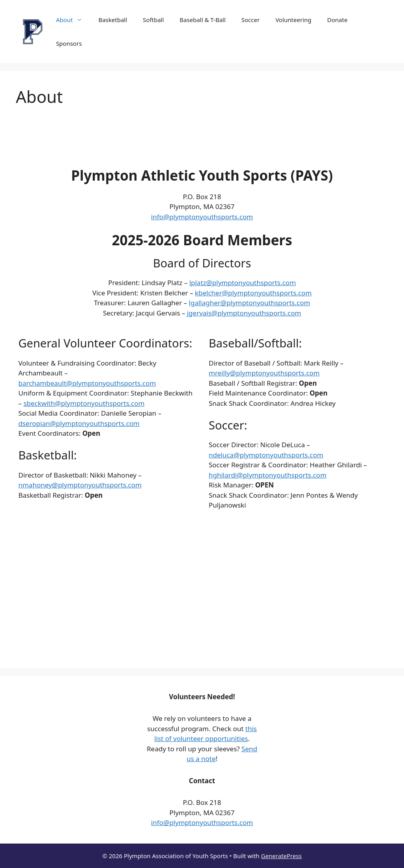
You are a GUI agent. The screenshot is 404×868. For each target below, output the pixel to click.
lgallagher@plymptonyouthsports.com (250, 303)
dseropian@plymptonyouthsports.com (79, 423)
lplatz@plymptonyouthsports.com (243, 283)
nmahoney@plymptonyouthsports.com (80, 485)
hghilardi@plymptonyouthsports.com (268, 475)
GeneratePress (281, 856)
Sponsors (69, 43)
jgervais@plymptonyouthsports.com (244, 313)
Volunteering (293, 20)
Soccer (251, 20)
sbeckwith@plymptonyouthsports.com (84, 403)
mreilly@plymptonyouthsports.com (264, 373)
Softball (153, 20)
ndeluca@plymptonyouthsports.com (266, 455)
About (73, 20)
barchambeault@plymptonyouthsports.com (87, 383)
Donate (337, 20)
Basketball (113, 20)
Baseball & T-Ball (202, 20)
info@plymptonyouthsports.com (202, 217)
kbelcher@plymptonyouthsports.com (253, 293)
